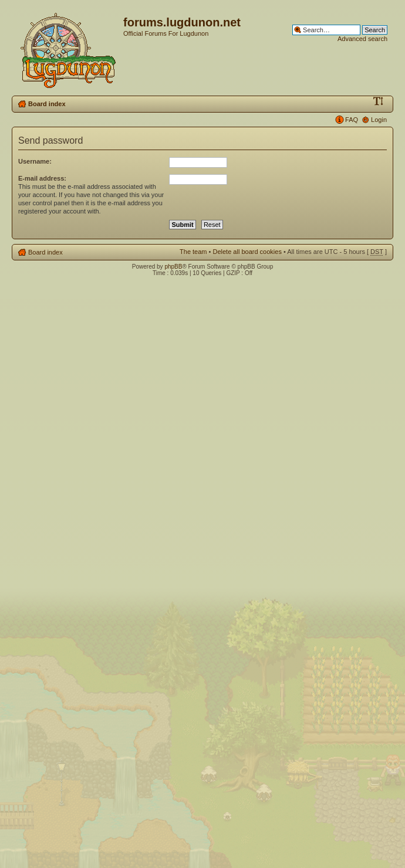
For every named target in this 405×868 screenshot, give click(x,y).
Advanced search (362, 39)
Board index (47, 104)
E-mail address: (42, 178)
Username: (35, 161)
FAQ (352, 120)
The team (193, 252)
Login (379, 120)
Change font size (378, 101)
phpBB (173, 267)
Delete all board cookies (247, 252)
